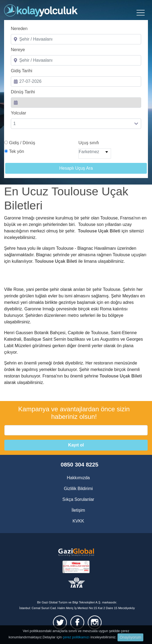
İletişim (78, 510)
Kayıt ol (76, 445)
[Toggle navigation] (141, 13)
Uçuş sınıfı (89, 143)
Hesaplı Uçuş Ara (76, 168)
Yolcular (18, 113)
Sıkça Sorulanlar (78, 499)
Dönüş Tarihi (23, 92)
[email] (76, 430)
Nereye (18, 50)
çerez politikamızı (76, 637)
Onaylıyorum (130, 637)
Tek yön (16, 151)
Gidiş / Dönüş (22, 143)
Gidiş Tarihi (22, 71)
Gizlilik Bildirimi (78, 489)
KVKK (78, 521)
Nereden (19, 29)
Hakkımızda (78, 478)
